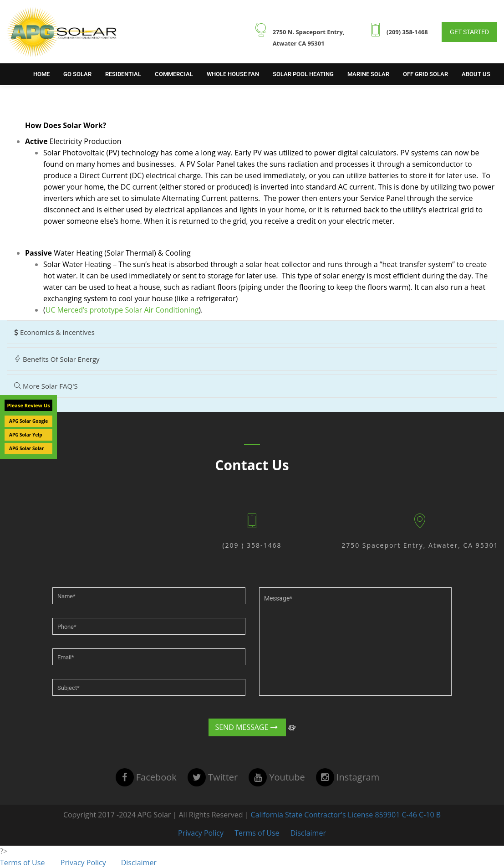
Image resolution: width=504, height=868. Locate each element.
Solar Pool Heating (303, 74)
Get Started (469, 32)
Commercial (174, 74)
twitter (213, 777)
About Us (476, 74)
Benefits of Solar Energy (57, 359)
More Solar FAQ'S (46, 386)
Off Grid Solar (425, 74)
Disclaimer (308, 833)
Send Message (246, 727)
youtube (277, 777)
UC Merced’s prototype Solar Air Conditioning (122, 310)
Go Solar (77, 74)
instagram (348, 777)
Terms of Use (257, 833)
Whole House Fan (233, 74)
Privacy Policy (201, 833)
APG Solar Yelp (25, 435)
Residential (123, 74)
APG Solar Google (28, 421)
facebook (146, 777)
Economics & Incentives (54, 332)
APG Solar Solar (26, 448)
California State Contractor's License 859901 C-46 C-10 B (345, 815)
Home (41, 74)
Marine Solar (368, 74)
